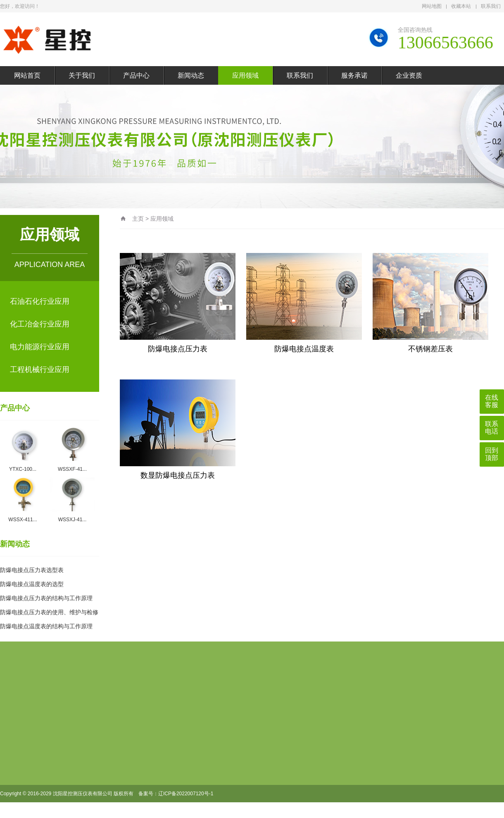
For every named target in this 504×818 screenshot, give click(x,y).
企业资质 (409, 75)
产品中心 (136, 75)
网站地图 (432, 6)
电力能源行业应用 (40, 347)
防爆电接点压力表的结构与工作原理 (46, 598)
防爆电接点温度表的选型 (32, 584)
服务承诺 (354, 75)
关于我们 (82, 75)
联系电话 (492, 428)
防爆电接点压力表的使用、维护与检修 (49, 612)
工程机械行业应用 (40, 370)
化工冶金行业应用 (40, 324)
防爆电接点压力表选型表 (32, 570)
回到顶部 (492, 454)
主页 (138, 219)
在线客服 (492, 401)
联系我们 (491, 6)
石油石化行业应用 (40, 301)
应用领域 (245, 75)
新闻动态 (191, 75)
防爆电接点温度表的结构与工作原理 (46, 626)
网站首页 (27, 75)
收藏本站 (461, 6)
